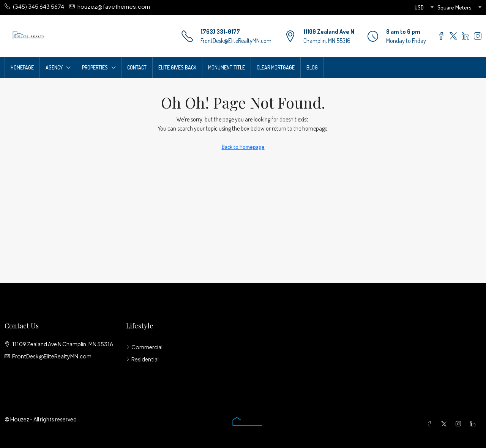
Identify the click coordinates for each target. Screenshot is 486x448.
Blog (312, 67)
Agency (54, 67)
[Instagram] (460, 424)
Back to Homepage (243, 147)
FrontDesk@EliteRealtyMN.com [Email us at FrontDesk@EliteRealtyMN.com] (52, 356)
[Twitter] (445, 424)
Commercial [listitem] (144, 347)
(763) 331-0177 (220, 32)
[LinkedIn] (474, 424)
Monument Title (226, 67)
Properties (95, 67)
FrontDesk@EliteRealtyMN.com (236, 41)
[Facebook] (431, 424)
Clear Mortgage (276, 67)
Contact (137, 67)
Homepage (22, 67)
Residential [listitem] (142, 359)
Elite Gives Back (177, 67)
